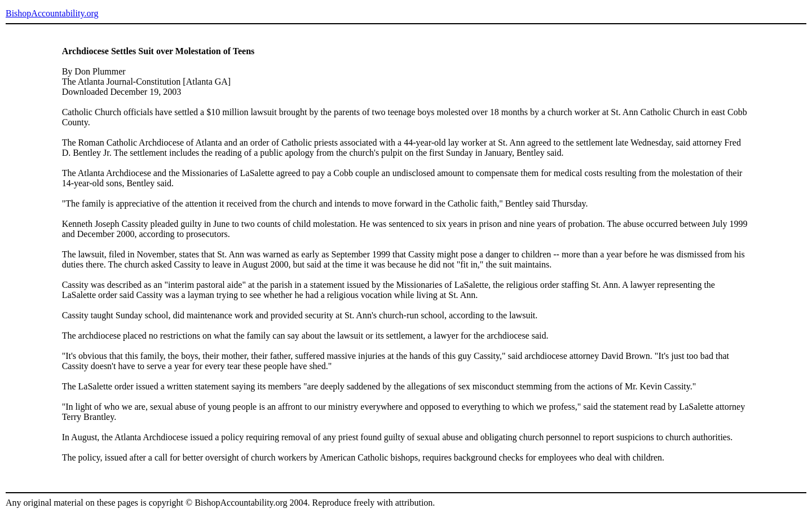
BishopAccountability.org (52, 13)
